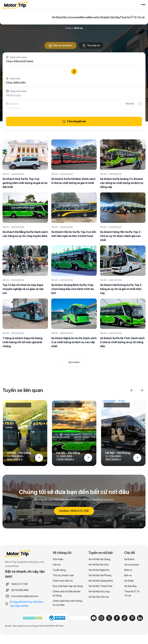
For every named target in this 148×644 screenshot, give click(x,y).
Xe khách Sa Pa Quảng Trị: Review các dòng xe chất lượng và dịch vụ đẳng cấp (122, 183)
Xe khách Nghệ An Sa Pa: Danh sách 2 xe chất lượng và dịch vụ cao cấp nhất (74, 342)
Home (68, 28)
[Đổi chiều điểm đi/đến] (74, 71)
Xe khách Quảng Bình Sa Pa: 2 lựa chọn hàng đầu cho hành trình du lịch (73, 289)
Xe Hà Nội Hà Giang (99, 560)
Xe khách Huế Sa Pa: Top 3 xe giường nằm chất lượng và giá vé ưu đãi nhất (25, 183)
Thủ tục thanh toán (63, 576)
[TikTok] (125, 618)
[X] (109, 618)
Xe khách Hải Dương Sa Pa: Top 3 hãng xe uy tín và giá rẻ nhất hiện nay (121, 289)
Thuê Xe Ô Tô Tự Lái (132, 17)
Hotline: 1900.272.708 (74, 511)
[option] (25, 433)
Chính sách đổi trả (63, 581)
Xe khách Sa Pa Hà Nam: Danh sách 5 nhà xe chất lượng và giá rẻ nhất (73, 181)
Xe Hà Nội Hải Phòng (100, 576)
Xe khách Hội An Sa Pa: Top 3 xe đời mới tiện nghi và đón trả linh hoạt (74, 234)
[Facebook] (117, 618)
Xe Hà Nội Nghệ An (99, 570)
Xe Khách (58, 17)
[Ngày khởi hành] (74, 95)
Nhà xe (84, 17)
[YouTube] (94, 618)
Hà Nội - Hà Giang (19, 453)
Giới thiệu (58, 560)
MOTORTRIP (15, 5)
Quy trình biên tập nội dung (68, 587)
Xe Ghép (101, 17)
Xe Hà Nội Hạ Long (99, 592)
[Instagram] (101, 618)
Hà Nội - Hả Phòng (118, 453)
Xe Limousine (72, 17)
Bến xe (92, 17)
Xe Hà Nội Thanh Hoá (100, 587)
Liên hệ (56, 565)
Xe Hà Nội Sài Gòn (99, 565)
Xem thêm (74, 362)
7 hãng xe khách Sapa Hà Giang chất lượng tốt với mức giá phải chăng (22, 342)
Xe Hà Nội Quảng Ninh (101, 581)
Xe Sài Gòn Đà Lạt (99, 597)
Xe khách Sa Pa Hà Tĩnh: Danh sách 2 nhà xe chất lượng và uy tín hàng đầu (122, 342)
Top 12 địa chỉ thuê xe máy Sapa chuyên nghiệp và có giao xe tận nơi (23, 289)
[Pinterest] (132, 618)
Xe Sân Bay (113, 17)
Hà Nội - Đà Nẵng (68, 453)
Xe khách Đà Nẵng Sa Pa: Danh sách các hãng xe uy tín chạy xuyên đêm (25, 234)
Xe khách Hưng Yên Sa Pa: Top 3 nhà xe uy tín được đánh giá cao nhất (120, 236)
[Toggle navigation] (143, 5)
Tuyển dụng (59, 570)
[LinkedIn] (140, 618)
